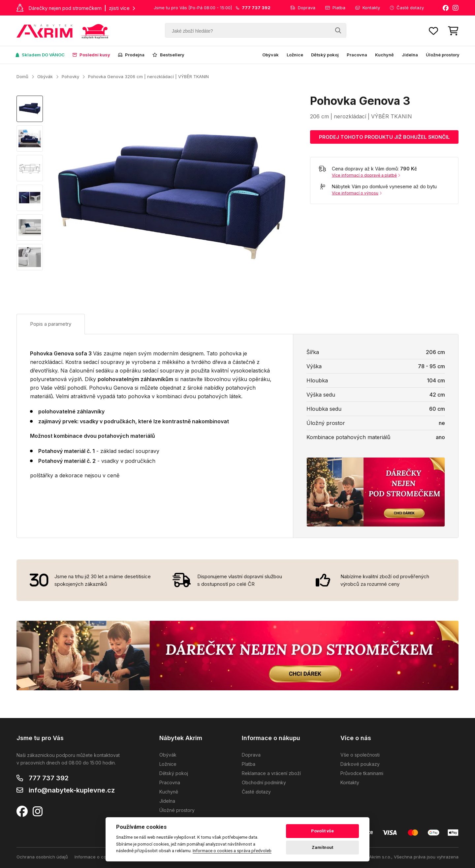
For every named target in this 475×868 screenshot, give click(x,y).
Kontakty (368, 8)
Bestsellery (168, 55)
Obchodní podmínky (264, 782)
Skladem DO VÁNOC (40, 55)
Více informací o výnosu (357, 193)
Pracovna (357, 55)
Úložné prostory (443, 55)
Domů (22, 76)
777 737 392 (49, 778)
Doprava (303, 8)
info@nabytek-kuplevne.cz (72, 790)
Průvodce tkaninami (362, 773)
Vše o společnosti (360, 755)
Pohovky (70, 76)
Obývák (270, 55)
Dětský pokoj (325, 55)
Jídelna (410, 55)
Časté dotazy (407, 8)
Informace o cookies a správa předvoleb (232, 851)
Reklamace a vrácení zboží (271, 773)
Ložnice (295, 55)
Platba (335, 8)
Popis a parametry (51, 324)
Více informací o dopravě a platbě (366, 175)
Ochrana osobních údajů (42, 857)
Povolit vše (322, 831)
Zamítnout (322, 847)
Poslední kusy (91, 55)
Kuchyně (384, 55)
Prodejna (131, 55)
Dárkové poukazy (360, 764)
